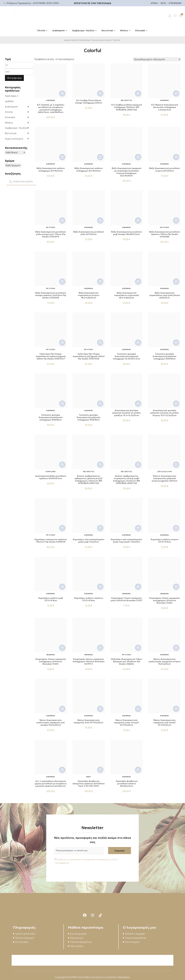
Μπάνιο (126, 30)
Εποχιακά (142, 30)
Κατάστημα (85, 40)
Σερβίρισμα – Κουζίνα (85, 30)
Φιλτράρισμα (14, 78)
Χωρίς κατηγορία (14, 139)
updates (9, 101)
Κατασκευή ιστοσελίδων (105, 977)
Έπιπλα (43, 30)
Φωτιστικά (109, 30)
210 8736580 (39, 3)
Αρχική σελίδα (71, 40)
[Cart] (181, 16)
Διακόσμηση (60, 30)
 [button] (62, 93)
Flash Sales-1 (12, 96)
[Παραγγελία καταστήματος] (157, 59)
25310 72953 (52, 3)
